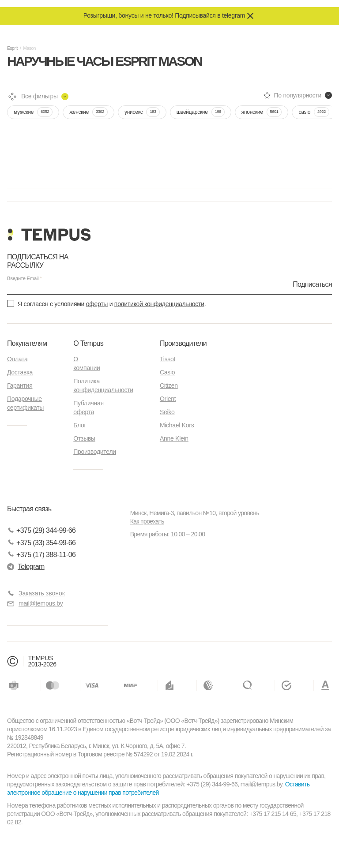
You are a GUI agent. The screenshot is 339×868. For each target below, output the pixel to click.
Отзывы (84, 438)
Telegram (26, 567)
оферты (97, 304)
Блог (80, 425)
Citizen (169, 385)
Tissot (168, 359)
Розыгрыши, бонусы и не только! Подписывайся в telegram (164, 15)
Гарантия (20, 385)
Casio (167, 372)
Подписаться (312, 284)
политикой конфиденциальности (159, 304)
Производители (95, 452)
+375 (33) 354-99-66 (41, 543)
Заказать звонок (42, 593)
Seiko (167, 412)
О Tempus (88, 343)
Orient (168, 399)
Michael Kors (177, 425)
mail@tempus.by (35, 604)
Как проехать (147, 521)
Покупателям (27, 343)
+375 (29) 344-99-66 (41, 530)
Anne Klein (174, 438)
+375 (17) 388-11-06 (41, 555)
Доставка (20, 372)
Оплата (17, 359)
